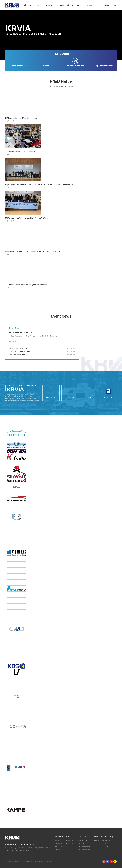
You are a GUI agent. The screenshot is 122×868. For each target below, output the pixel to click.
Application (108, 397)
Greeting (58, 840)
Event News (70, 397)
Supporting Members (103, 66)
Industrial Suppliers (75, 66)
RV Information (99, 840)
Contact (89, 397)
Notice (107, 840)
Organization (59, 843)
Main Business (51, 397)
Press (107, 843)
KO (108, 5)
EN (115, 5)
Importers (47, 66)
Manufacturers (19, 66)
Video (107, 846)
